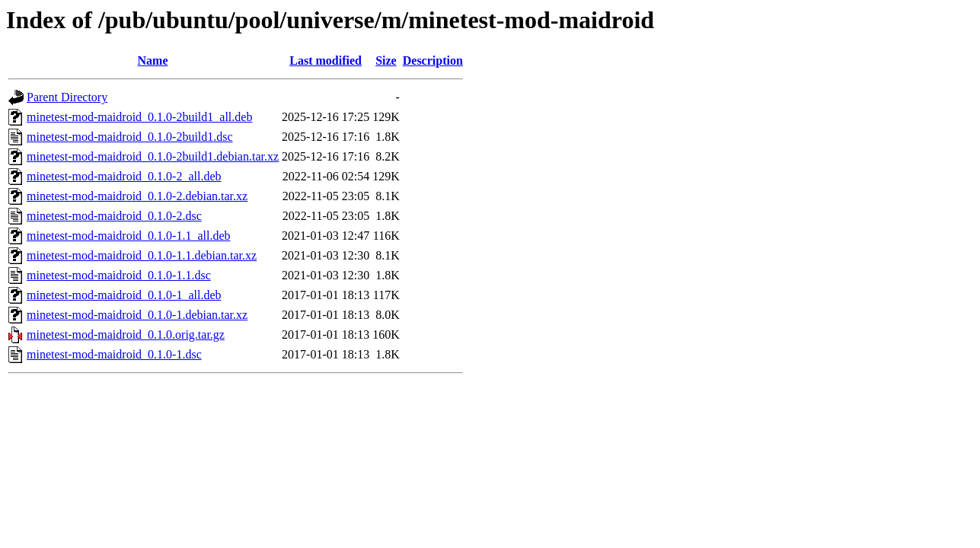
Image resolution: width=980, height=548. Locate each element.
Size (386, 61)
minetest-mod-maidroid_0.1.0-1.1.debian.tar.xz (142, 255)
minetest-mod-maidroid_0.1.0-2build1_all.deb (139, 117)
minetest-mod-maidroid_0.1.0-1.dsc (114, 354)
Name (153, 61)
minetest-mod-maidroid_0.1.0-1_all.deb (124, 295)
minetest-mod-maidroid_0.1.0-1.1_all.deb (129, 236)
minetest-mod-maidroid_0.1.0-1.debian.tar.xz (137, 315)
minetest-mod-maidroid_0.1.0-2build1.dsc (130, 137)
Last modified (326, 61)
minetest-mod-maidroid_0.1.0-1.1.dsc (119, 275)
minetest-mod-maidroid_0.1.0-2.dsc (114, 216)
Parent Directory (67, 97)
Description (433, 61)
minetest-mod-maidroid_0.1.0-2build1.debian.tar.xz (153, 156)
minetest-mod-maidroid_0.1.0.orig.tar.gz (126, 335)
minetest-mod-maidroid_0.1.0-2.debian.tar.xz (137, 196)
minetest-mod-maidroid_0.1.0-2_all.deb (124, 176)
